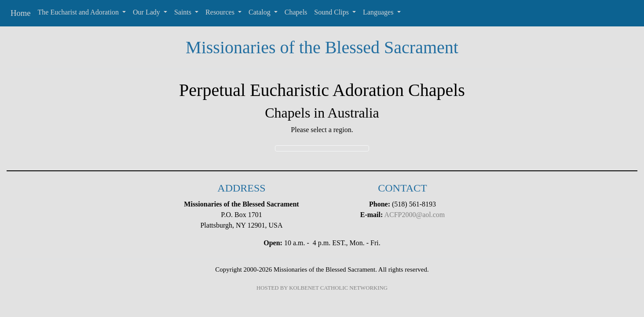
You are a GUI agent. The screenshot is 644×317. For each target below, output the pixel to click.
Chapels (296, 12)
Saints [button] (184, 12)
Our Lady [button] (147, 12)
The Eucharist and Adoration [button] (79, 12)
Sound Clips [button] (332, 12)
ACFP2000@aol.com (414, 215)
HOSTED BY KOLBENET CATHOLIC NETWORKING (322, 288)
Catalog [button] (260, 12)
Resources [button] (221, 12)
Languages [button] (379, 12)
